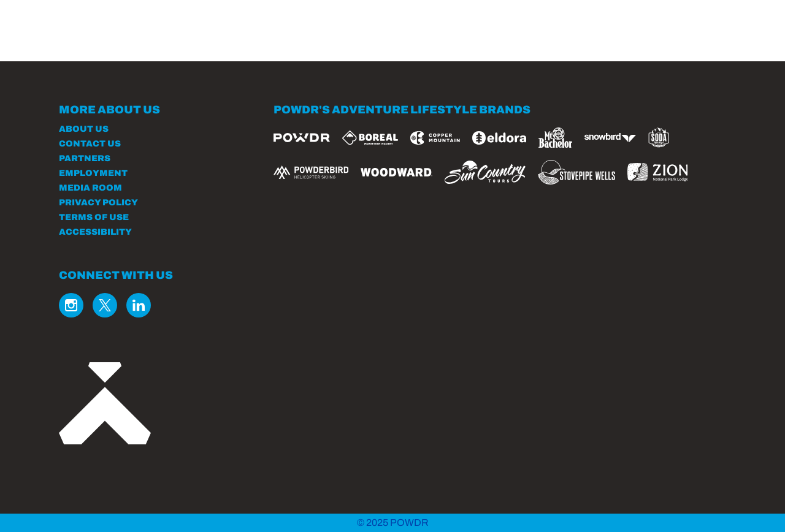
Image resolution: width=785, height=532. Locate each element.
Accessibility (95, 232)
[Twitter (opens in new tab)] (105, 305)
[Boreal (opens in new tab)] (370, 138)
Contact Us (90, 144)
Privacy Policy (98, 203)
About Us (84, 129)
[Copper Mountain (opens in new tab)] (435, 138)
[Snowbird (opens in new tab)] (610, 138)
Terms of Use (94, 217)
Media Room (90, 188)
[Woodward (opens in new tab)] (396, 172)
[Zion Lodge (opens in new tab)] (658, 172)
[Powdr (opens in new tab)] (302, 138)
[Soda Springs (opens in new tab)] (659, 138)
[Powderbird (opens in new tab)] (311, 172)
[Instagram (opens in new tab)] (71, 305)
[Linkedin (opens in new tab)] (139, 305)
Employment (93, 173)
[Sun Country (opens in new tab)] (485, 172)
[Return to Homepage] (134, 38)
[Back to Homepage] (151, 404)
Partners (85, 158)
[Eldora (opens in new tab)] (499, 138)
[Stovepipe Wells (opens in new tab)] (576, 172)
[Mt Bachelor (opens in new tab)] (555, 138)
